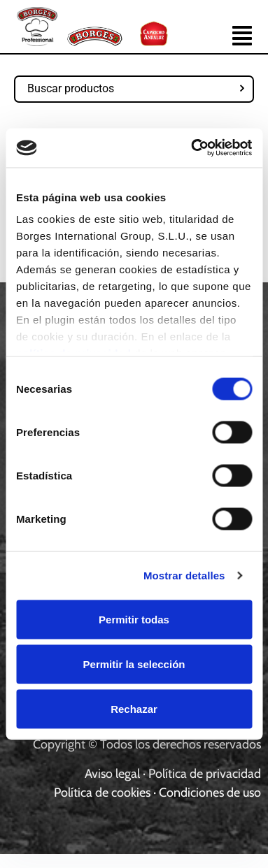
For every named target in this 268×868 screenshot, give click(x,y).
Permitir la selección (134, 664)
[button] (242, 37)
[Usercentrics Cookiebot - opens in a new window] (192, 148)
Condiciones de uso (210, 793)
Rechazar (134, 708)
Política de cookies (102, 793)
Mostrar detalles (184, 576)
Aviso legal (112, 774)
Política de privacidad (205, 774)
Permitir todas (134, 619)
